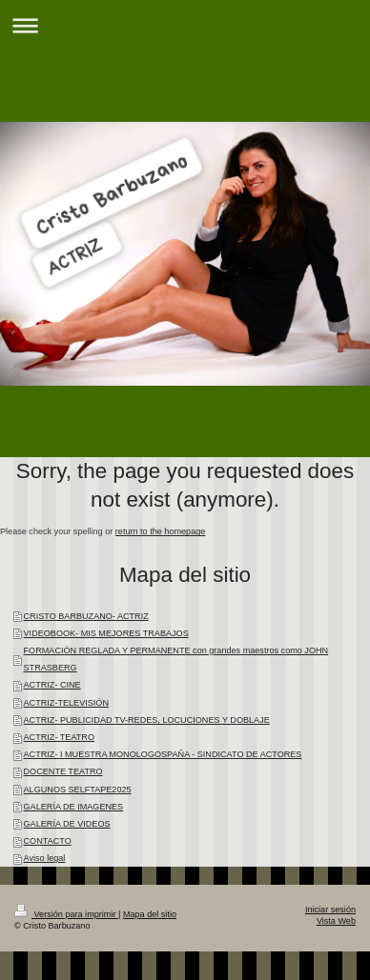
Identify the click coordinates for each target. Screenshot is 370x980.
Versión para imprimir (66, 914)
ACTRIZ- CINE (52, 685)
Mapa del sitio (150, 914)
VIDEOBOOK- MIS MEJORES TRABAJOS (106, 633)
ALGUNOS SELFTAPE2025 (78, 790)
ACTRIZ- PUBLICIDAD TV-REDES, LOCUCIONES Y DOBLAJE (147, 720)
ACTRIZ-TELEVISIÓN (66, 703)
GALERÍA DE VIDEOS (67, 824)
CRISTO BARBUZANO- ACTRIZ (86, 616)
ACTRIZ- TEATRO (59, 737)
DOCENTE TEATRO (63, 771)
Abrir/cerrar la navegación (185, 25)
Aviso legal (45, 858)
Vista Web (336, 921)
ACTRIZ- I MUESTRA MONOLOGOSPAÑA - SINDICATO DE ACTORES (163, 754)
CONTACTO (48, 841)
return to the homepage (161, 531)
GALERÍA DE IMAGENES (74, 807)
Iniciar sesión (330, 910)
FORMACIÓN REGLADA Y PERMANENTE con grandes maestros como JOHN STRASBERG (176, 659)
